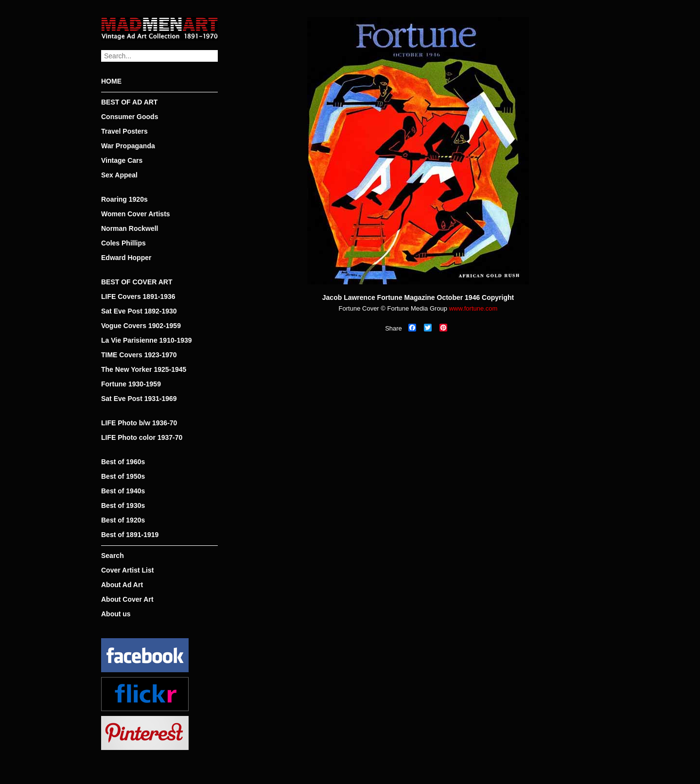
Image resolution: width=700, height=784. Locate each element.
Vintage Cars (122, 160)
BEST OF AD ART (129, 102)
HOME (111, 81)
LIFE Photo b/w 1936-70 (139, 423)
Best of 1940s (123, 491)
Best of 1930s (123, 505)
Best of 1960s (123, 462)
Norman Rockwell (130, 228)
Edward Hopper (126, 258)
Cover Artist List (127, 570)
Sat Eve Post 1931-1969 (139, 399)
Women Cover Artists (136, 214)
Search (113, 556)
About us (116, 614)
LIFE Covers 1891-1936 (138, 296)
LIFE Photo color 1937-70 (142, 437)
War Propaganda (128, 146)
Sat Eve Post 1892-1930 (139, 311)
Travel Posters (124, 131)
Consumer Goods (130, 117)
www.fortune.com (473, 308)
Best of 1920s (123, 520)
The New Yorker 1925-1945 (144, 369)
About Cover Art (127, 599)
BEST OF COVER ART (137, 282)
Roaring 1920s (124, 199)
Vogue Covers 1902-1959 (141, 326)
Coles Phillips (123, 243)
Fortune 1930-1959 (131, 384)
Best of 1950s (123, 476)
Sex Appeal (119, 175)
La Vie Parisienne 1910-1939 (147, 340)
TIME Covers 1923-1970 (139, 355)
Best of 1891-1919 (130, 535)
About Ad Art (122, 585)
